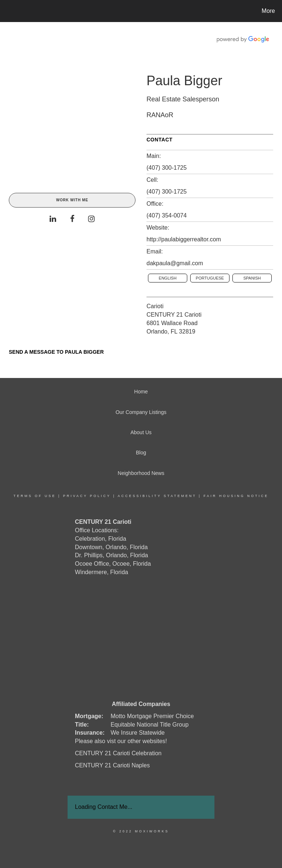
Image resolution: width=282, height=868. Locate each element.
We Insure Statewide (138, 733)
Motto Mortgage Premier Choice (152, 716)
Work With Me (72, 200)
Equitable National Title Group (150, 725)
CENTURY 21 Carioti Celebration (118, 753)
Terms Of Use (35, 496)
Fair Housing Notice (236, 496)
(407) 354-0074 (167, 215)
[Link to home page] (7, 11)
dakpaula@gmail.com (175, 263)
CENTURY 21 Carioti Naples (112, 765)
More (268, 11)
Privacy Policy (87, 496)
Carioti (155, 306)
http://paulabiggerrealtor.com (184, 239)
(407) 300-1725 (167, 168)
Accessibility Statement (157, 496)
